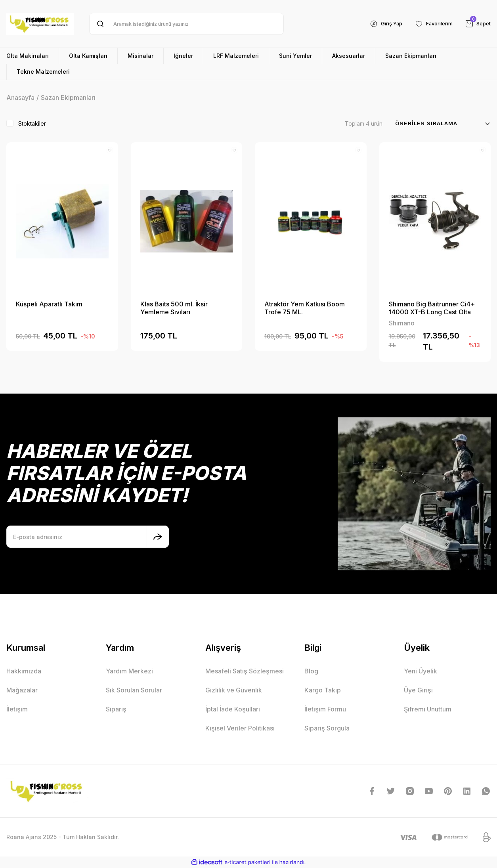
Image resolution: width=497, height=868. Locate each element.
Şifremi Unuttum (428, 709)
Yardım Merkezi (129, 671)
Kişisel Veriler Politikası (240, 728)
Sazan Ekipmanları (68, 98)
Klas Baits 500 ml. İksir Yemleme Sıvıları (174, 308)
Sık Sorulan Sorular (134, 690)
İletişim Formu (325, 709)
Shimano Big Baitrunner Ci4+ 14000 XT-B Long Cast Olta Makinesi (432, 308)
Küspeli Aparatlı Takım (49, 304)
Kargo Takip (323, 690)
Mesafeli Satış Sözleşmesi (245, 671)
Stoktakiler (32, 123)
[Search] (186, 24)
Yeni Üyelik (421, 671)
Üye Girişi (418, 690)
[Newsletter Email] (88, 537)
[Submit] (158, 537)
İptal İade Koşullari (233, 709)
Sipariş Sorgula (327, 728)
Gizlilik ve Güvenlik (234, 690)
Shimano (402, 323)
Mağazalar (22, 690)
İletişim (17, 709)
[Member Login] (378, 24)
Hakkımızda (24, 671)
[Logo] (40, 24)
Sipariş (116, 709)
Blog (311, 671)
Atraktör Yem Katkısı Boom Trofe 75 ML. (305, 308)
